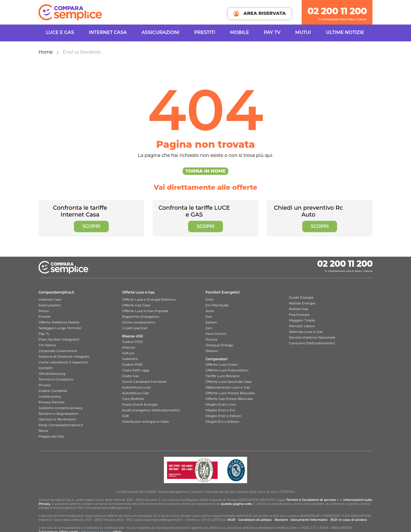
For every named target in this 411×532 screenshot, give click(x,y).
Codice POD (133, 342)
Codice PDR (132, 364)
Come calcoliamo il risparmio (63, 362)
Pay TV (272, 32)
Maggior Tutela (302, 320)
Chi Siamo (47, 345)
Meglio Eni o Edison (222, 421)
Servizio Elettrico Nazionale (312, 337)
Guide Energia (301, 297)
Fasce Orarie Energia (140, 404)
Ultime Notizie (345, 32)
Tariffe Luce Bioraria (222, 376)
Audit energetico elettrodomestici (151, 410)
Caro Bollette (133, 399)
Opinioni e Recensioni (57, 419)
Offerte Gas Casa (136, 305)
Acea (210, 311)
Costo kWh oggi (136, 370)
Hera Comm (216, 334)
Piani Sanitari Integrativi (59, 339)
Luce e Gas (60, 32)
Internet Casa (50, 299)
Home (46, 52)
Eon (209, 316)
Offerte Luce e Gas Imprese (145, 311)
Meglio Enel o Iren (221, 404)
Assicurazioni (160, 32)
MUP (231, 520)
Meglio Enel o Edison (223, 416)
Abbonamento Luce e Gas (228, 387)
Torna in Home (206, 171)
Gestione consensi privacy (61, 408)
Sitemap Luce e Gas (306, 332)
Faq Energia (299, 314)
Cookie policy (50, 396)
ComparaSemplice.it (56, 292)
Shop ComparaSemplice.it (61, 425)
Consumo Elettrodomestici (312, 343)
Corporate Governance (58, 351)
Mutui (303, 32)
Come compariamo (139, 322)
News (43, 431)
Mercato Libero (302, 326)
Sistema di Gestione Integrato (64, 356)
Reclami (281, 520)
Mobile (239, 32)
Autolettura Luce (136, 387)
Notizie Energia (302, 303)
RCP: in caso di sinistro (349, 520)
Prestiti (205, 32)
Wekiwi (212, 351)
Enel (209, 299)
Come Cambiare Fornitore (144, 382)
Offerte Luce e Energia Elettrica (149, 299)
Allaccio (129, 347)
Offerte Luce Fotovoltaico (227, 370)
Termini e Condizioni (56, 379)
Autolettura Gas (136, 393)
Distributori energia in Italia (146, 421)
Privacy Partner (52, 402)
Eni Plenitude (217, 305)
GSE (126, 416)
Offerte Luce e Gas (138, 292)
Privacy (45, 385)
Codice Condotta (53, 391)
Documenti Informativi (309, 520)
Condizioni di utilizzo (255, 520)
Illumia (211, 339)
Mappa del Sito (51, 436)
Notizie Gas (299, 309)
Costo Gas (131, 376)
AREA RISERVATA (260, 14)
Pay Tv (44, 334)
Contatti (45, 368)
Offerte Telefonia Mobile (59, 322)
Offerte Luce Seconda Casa (228, 382)
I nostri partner (135, 328)
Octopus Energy (219, 345)
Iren (209, 328)
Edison (211, 322)
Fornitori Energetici (223, 292)
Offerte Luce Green (222, 364)
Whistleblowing (52, 374)
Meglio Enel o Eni (220, 410)
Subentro (130, 359)
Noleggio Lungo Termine (60, 328)
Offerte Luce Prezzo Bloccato (230, 393)
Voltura (128, 353)
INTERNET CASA (108, 32)
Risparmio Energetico (141, 316)
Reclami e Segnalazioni (58, 413)
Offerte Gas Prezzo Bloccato (229, 399)
